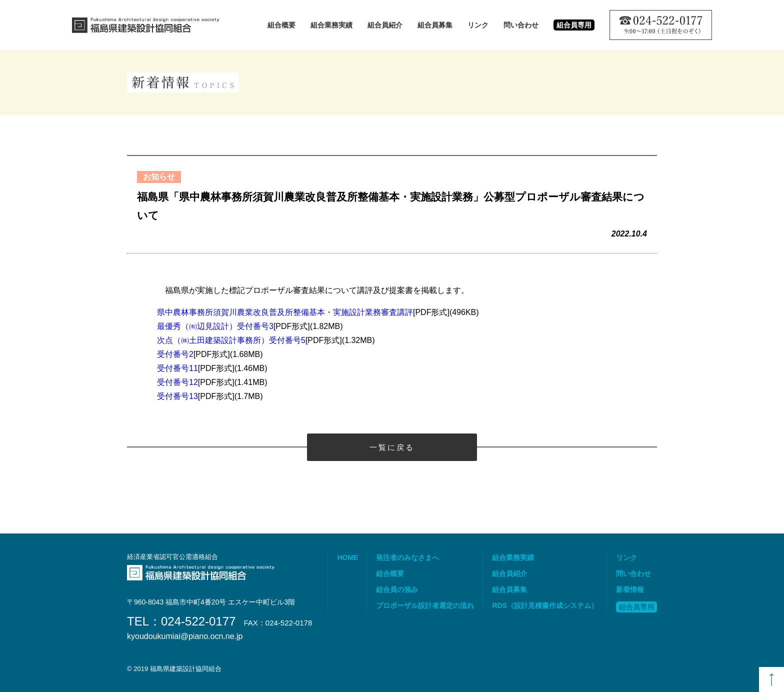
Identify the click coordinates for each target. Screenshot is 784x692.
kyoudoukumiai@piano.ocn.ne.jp (185, 636)
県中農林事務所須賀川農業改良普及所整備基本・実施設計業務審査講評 (285, 312)
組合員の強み (397, 589)
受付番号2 (175, 354)
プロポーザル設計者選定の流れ (425, 605)
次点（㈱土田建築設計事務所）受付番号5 (231, 340)
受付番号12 (177, 382)
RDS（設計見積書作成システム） (545, 605)
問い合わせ (521, 25)
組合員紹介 (385, 25)
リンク (478, 25)
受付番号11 (177, 368)
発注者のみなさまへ (407, 557)
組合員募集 (435, 25)
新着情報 (630, 589)
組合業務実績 (331, 25)
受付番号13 (177, 396)
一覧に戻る (392, 447)
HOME (347, 557)
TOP (771, 679)
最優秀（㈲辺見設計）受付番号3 (215, 326)
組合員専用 (636, 607)
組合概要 (281, 25)
